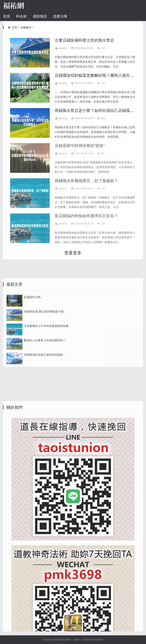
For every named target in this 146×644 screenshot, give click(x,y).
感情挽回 (40, 16)
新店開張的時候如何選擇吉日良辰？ (86, 216)
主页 (14, 27)
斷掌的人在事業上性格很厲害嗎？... (46, 375)
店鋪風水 (26, 27)
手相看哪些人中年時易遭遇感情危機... (47, 360)
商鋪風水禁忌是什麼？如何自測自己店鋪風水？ (96, 110)
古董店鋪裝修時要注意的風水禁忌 (84, 40)
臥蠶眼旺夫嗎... (33, 332)
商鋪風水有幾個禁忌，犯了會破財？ (86, 181)
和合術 (21, 16)
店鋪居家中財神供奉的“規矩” (80, 146)
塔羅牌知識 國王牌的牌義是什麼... (45, 346)
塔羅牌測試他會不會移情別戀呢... (45, 389)
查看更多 (73, 253)
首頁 (7, 16)
